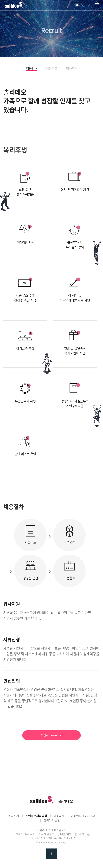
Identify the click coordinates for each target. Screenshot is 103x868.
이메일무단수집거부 (83, 816)
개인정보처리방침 (36, 816)
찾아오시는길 (52, 820)
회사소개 (13, 816)
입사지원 (72, 69)
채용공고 (51, 69)
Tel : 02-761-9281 (41, 838)
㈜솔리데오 (52, 800)
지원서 (52, 735)
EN (90, 5)
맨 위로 (52, 854)
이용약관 (59, 816)
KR (83, 5)
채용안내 (32, 69)
